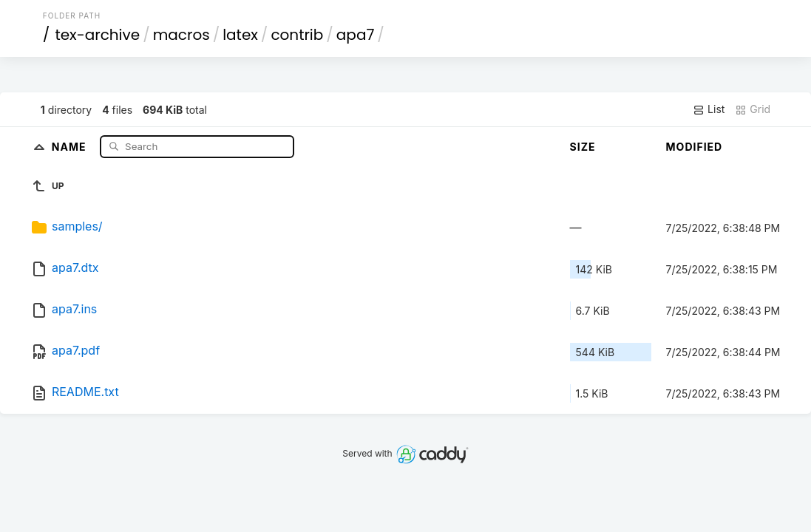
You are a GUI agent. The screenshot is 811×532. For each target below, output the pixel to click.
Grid (753, 109)
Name (71, 146)
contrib (297, 35)
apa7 (355, 35)
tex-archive (97, 35)
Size (583, 147)
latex (240, 35)
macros (181, 35)
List (709, 109)
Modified (695, 147)
